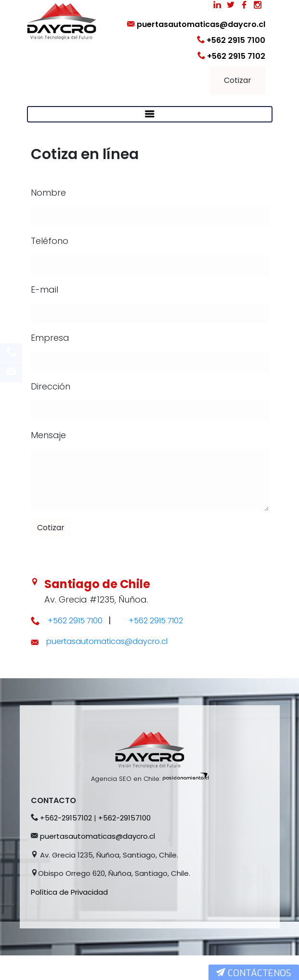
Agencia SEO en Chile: (126, 803)
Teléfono (50, 241)
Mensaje (48, 435)
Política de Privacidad (69, 917)
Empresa (50, 338)
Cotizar (238, 80)
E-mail (45, 289)
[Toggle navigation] (150, 114)
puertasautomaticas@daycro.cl (196, 24)
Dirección (51, 386)
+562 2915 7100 (231, 40)
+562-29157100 (124, 842)
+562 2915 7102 (231, 56)
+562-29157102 (66, 842)
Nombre (48, 193)
